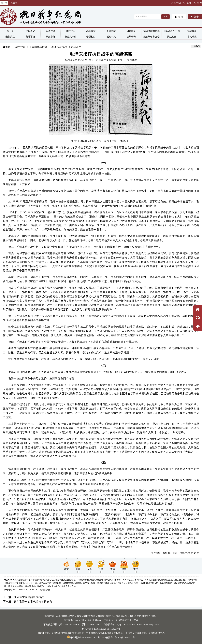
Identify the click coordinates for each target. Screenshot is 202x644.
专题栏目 (91, 37)
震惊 (113, 570)
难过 (136, 570)
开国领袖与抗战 (38, 47)
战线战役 (91, 31)
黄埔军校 (30, 37)
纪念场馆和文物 (151, 37)
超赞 (66, 570)
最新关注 (10, 37)
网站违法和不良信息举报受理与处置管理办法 (61, 633)
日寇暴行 (50, 37)
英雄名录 (111, 31)
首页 (8, 47)
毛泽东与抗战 (59, 47)
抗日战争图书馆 (172, 31)
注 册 (180, 17)
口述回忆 (131, 31)
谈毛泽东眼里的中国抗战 (29, 597)
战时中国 (71, 31)
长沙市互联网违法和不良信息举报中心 (145, 633)
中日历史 (30, 31)
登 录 (196, 17)
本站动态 (192, 37)
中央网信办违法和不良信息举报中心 (104, 633)
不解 (101, 570)
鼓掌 (78, 570)
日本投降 (50, 31)
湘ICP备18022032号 (125, 637)
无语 (89, 570)
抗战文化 (172, 37)
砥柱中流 (111, 37)
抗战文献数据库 (151, 31)
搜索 (165, 16)
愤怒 (124, 570)
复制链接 (132, 60)
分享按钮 (196, 46)
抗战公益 (192, 31)
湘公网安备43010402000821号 (84, 637)
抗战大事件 (71, 37)
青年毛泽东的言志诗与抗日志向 (33, 602)
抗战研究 (131, 37)
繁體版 (14, 3)
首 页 (10, 31)
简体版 (4, 3)
